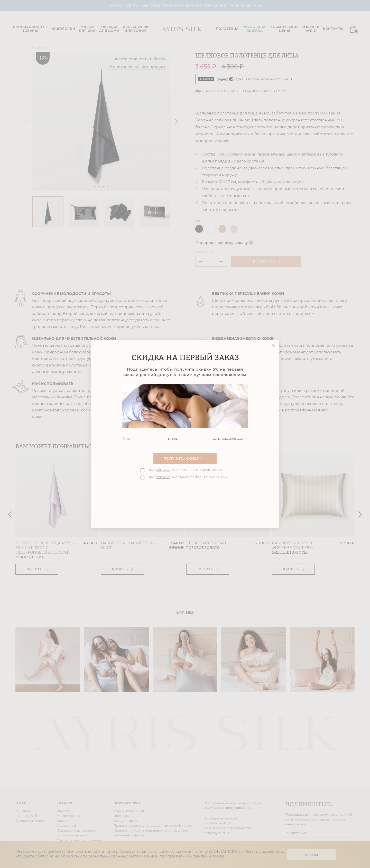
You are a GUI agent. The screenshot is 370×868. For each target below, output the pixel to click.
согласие (163, 470)
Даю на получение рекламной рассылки (187, 470)
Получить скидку (185, 458)
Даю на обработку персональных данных (188, 478)
